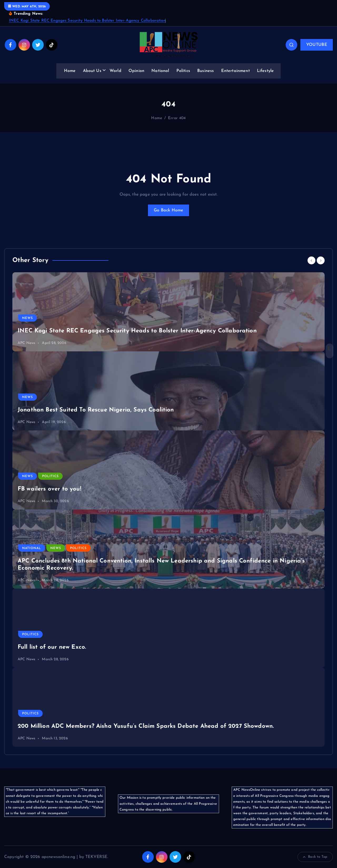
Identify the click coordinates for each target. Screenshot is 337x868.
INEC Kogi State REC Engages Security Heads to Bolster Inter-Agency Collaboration (87, 21)
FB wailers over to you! (49, 489)
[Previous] (311, 260)
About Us (92, 71)
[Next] (321, 260)
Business (205, 71)
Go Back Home (168, 210)
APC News (26, 343)
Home (70, 71)
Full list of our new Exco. (52, 647)
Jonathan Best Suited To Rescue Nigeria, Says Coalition (96, 410)
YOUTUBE (317, 45)
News (28, 318)
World (115, 71)
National (160, 71)
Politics (183, 71)
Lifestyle (265, 71)
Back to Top (315, 857)
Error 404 (177, 118)
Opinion (136, 71)
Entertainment (236, 71)
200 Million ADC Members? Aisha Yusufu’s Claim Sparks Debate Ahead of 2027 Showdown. (146, 726)
